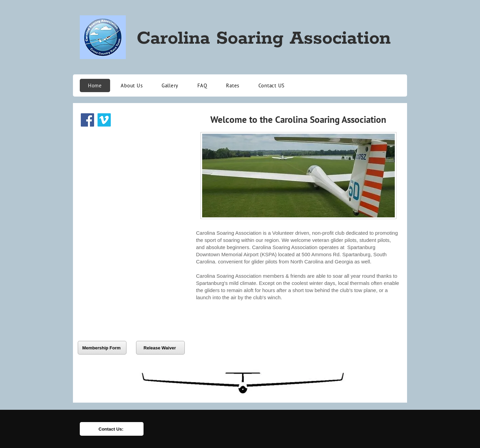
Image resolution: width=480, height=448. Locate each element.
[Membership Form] (102, 348)
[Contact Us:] (112, 429)
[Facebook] (87, 120)
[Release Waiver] (160, 348)
